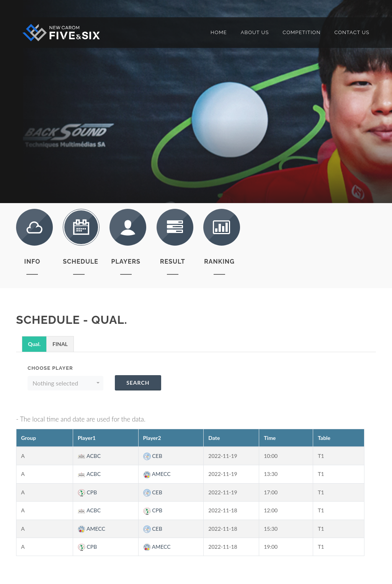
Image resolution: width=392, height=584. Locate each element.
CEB (153, 456)
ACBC (89, 456)
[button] (65, 383)
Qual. (34, 344)
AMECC (157, 474)
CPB (87, 492)
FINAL (60, 344)
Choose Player (50, 368)
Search (138, 383)
